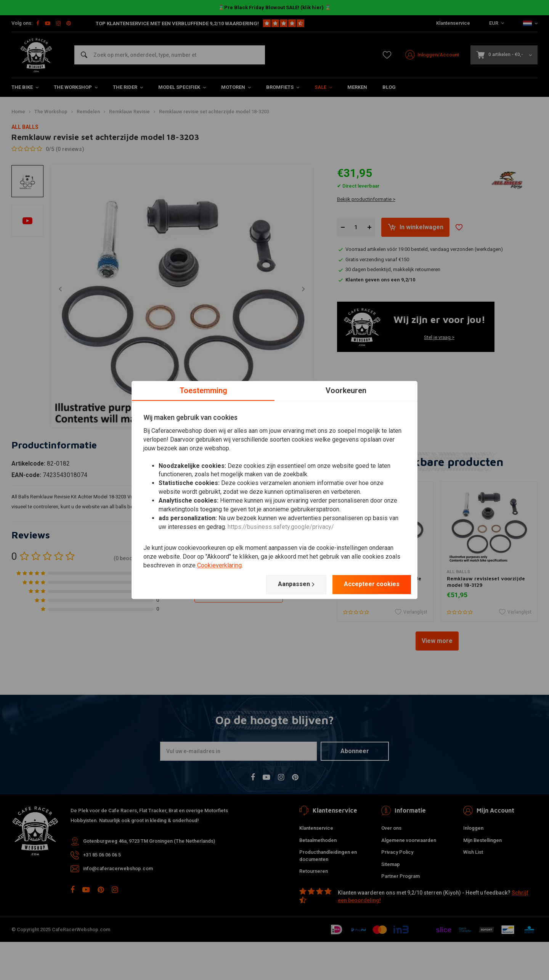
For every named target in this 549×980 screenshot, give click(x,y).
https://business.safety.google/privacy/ (281, 527)
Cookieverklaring (219, 565)
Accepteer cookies (372, 584)
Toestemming (203, 390)
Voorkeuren (346, 390)
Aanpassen (296, 584)
